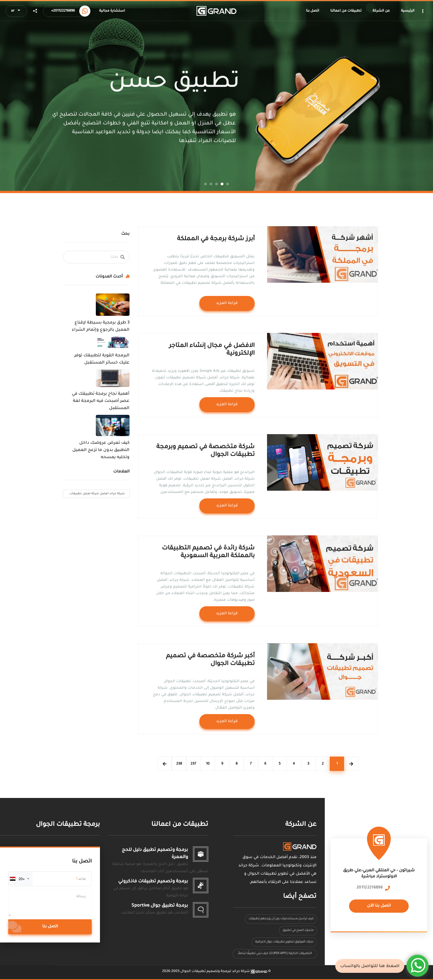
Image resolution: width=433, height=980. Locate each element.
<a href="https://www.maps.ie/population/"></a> (379, 881)
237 (193, 764)
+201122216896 (63, 11)
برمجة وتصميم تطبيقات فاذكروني (153, 882)
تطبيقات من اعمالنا (180, 825)
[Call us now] (85, 11)
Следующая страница (165, 764)
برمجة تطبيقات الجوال (68, 825)
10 (208, 764)
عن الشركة (301, 825)
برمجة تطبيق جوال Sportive (160, 906)
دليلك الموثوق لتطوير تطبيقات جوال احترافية (284, 942)
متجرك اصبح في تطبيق (298, 930)
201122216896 (370, 888)
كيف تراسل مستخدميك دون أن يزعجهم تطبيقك (281, 919)
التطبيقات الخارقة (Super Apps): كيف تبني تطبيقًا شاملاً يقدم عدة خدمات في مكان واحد (275, 955)
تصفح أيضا (300, 897)
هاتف (82, 879)
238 (179, 764)
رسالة (81, 897)
